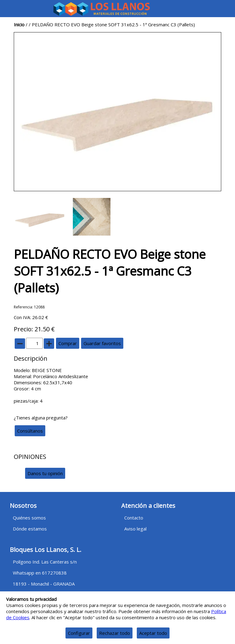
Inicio (19, 24)
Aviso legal (135, 529)
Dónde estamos (30, 529)
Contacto (134, 518)
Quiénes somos (29, 518)
